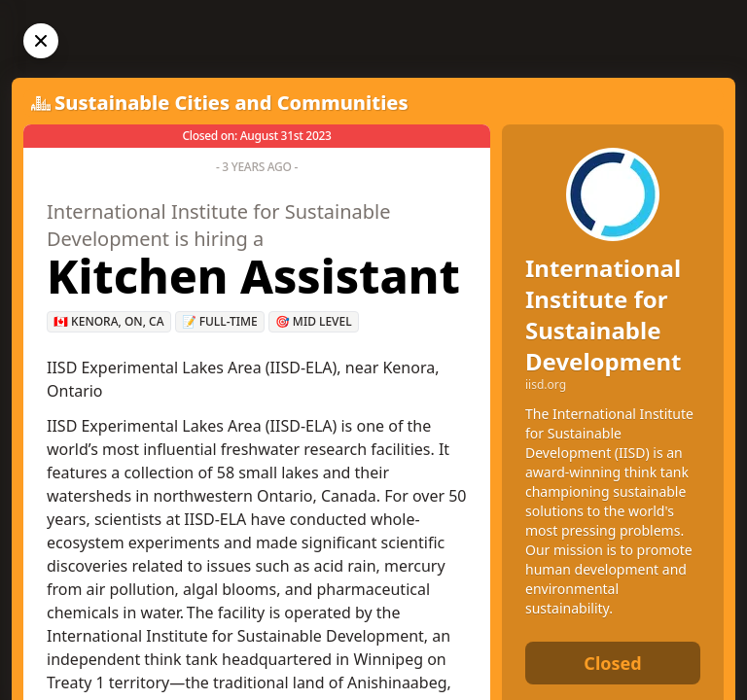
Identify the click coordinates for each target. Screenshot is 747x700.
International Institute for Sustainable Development (604, 315)
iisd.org (546, 385)
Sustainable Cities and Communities (231, 103)
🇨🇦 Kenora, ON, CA (109, 321)
